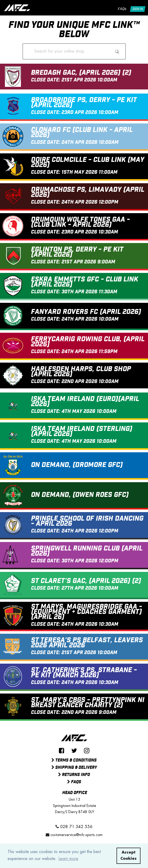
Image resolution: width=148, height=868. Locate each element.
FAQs (122, 9)
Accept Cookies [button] (128, 856)
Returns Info (74, 775)
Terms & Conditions (74, 761)
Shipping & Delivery (74, 768)
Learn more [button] (68, 859)
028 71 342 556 (74, 827)
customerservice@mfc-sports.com (74, 835)
